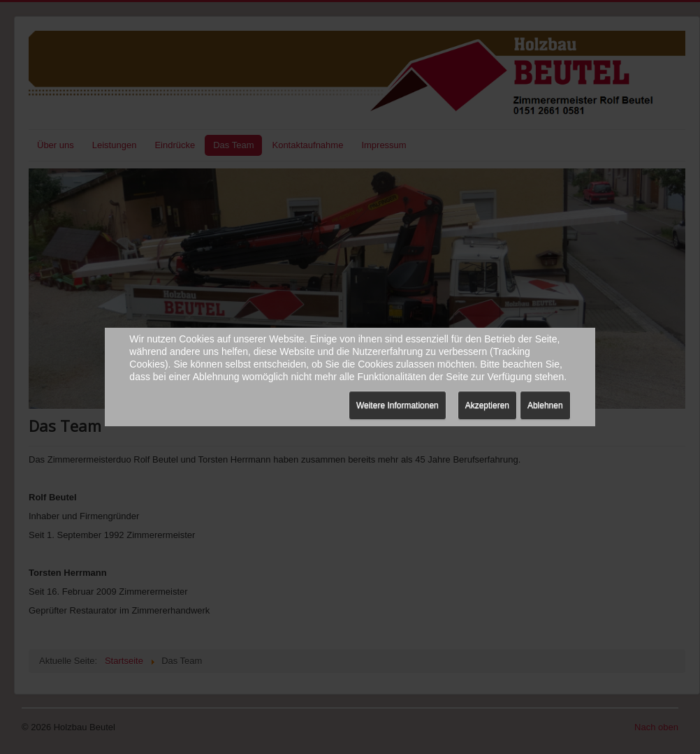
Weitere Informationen (398, 405)
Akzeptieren (487, 405)
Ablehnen (545, 405)
